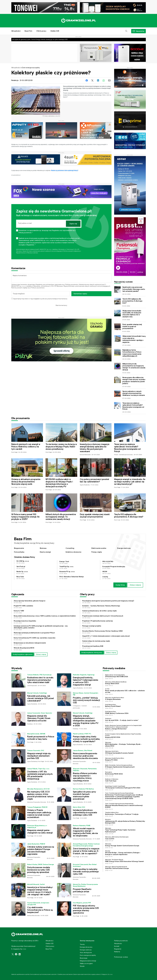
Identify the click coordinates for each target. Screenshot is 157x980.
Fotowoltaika (19, 552)
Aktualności (16, 31)
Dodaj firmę (120, 585)
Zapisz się (73, 224)
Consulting (70, 548)
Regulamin (39, 284)
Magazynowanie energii (88, 961)
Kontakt (117, 946)
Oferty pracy (41, 31)
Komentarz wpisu (80, 294)
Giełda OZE (55, 31)
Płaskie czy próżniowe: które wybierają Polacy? (65, 170)
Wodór (82, 966)
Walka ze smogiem (86, 963)
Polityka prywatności (121, 941)
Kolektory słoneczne (73, 552)
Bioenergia (84, 958)
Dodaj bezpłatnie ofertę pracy (92, 652)
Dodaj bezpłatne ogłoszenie (23, 654)
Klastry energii (45, 552)
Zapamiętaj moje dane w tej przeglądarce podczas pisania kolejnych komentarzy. (40, 299)
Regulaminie (20, 253)
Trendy (82, 944)
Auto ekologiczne (86, 952)
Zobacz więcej (135, 585)
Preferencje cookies (121, 957)
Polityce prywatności (32, 253)
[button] (126, 31)
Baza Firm (28, 31)
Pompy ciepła (97, 552)
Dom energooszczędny (31, 68)
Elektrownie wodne (99, 548)
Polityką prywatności (72, 284)
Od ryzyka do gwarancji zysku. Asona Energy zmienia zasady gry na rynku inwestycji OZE (40, 39)
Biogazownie (19, 548)
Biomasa (43, 548)
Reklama (117, 952)
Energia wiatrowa (124, 548)
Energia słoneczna (86, 947)
